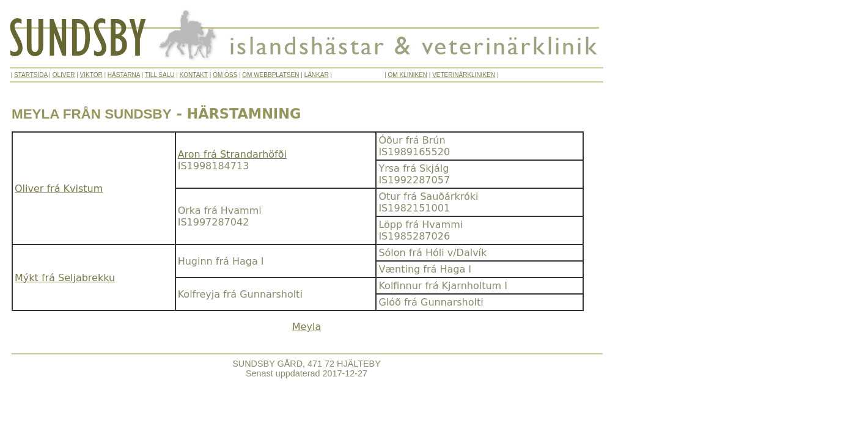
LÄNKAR (317, 75)
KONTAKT (194, 75)
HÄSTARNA (124, 75)
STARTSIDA (31, 75)
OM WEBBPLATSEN (270, 75)
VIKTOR (91, 75)
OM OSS (225, 75)
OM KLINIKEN (408, 75)
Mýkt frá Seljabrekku (65, 278)
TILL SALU (160, 75)
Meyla (307, 327)
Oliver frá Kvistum (59, 189)
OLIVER (64, 75)
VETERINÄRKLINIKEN (464, 75)
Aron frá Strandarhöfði (232, 154)
